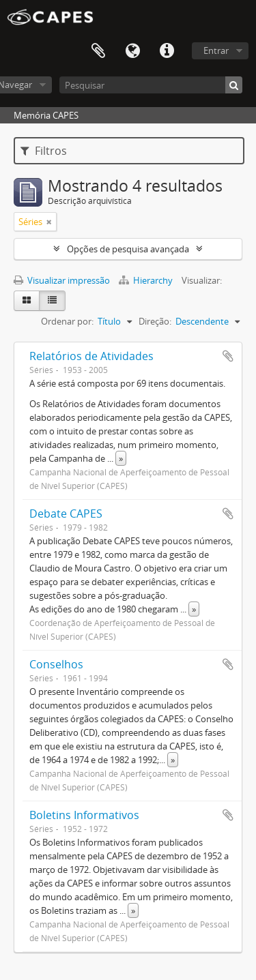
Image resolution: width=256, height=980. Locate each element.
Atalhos (167, 51)
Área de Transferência (98, 51)
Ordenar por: (67, 321)
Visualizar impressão (62, 280)
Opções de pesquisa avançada (128, 249)
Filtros (44, 151)
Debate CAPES (66, 514)
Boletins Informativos (84, 815)
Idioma (132, 51)
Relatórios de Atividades (91, 356)
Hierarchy (147, 280)
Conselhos (56, 664)
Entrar (216, 50)
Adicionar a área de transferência (228, 356)
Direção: (155, 321)
